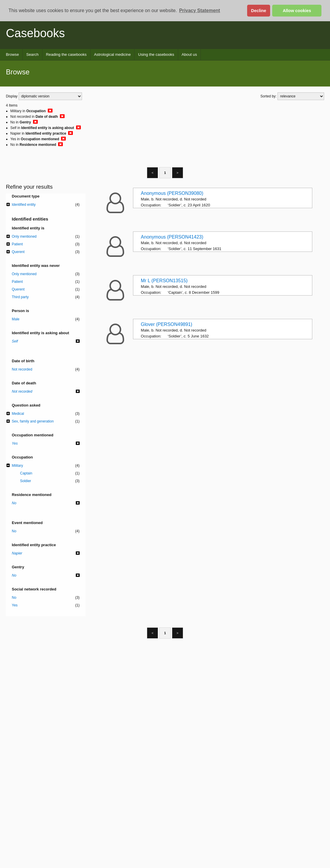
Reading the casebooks (66, 54)
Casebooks (35, 33)
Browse (12, 54)
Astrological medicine (113, 54)
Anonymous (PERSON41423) (172, 237)
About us (189, 54)
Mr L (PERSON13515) (164, 281)
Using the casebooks (156, 54)
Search (32, 54)
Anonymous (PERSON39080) (172, 193)
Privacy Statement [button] (200, 10)
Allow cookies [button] (297, 11)
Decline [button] (258, 11)
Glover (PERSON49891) (167, 324)
